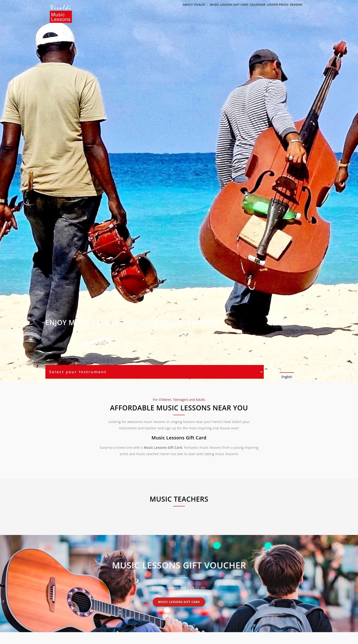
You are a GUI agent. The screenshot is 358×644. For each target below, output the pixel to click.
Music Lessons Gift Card (220, 10)
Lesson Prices (274, 10)
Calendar (251, 10)
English (287, 377)
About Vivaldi (185, 10)
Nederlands (305, 377)
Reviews (295, 10)
